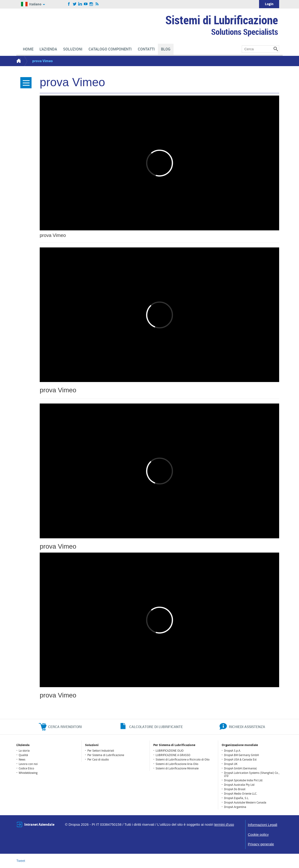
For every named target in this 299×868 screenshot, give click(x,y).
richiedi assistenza (247, 727)
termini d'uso (224, 824)
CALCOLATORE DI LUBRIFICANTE (156, 727)
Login (269, 4)
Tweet (21, 861)
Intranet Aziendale (39, 825)
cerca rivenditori (65, 727)
